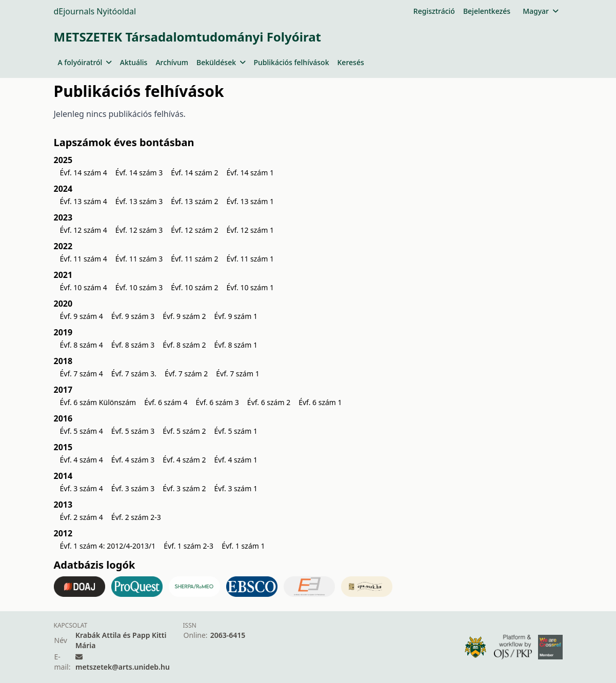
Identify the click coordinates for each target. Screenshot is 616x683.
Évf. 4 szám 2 (184, 460)
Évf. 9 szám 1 (236, 316)
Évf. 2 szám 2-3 (136, 517)
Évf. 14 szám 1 (250, 173)
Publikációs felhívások (292, 62)
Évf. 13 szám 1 (250, 201)
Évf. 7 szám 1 (237, 374)
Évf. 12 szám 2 (194, 230)
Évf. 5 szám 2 (184, 431)
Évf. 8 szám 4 (82, 345)
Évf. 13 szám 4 (84, 201)
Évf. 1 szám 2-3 (188, 546)
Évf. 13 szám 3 (139, 201)
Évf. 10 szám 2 (194, 287)
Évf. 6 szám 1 (320, 402)
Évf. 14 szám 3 (139, 173)
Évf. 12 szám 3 (139, 230)
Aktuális (134, 62)
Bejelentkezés (487, 11)
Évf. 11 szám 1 (250, 259)
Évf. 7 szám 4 (82, 374)
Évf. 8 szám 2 (184, 345)
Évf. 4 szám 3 (133, 460)
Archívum (172, 62)
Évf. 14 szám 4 (84, 173)
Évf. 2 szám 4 (82, 517)
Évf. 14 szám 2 (194, 173)
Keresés (351, 62)
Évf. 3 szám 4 (82, 488)
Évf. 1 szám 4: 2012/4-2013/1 (108, 546)
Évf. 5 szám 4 (82, 431)
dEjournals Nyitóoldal (95, 11)
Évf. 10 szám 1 (250, 287)
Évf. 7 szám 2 (186, 374)
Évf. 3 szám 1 (236, 488)
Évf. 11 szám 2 (194, 259)
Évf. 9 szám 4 (82, 316)
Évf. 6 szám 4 (166, 402)
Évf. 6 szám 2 (269, 402)
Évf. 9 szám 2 (184, 316)
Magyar (540, 11)
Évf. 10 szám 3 (139, 287)
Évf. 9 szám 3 (133, 316)
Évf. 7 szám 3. (134, 374)
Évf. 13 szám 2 (194, 201)
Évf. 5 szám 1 (236, 431)
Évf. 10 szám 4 (84, 287)
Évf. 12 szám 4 (84, 230)
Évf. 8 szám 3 (133, 345)
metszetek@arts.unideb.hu (123, 667)
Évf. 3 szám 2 (184, 488)
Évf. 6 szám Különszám (98, 402)
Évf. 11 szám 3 (139, 259)
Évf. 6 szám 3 (217, 402)
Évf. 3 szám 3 (133, 488)
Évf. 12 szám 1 (250, 230)
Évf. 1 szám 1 (243, 546)
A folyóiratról (85, 62)
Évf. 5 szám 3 (133, 431)
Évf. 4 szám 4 (82, 460)
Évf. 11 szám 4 (84, 259)
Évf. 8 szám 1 (236, 345)
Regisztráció (434, 11)
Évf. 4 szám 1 (236, 460)
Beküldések (221, 62)
